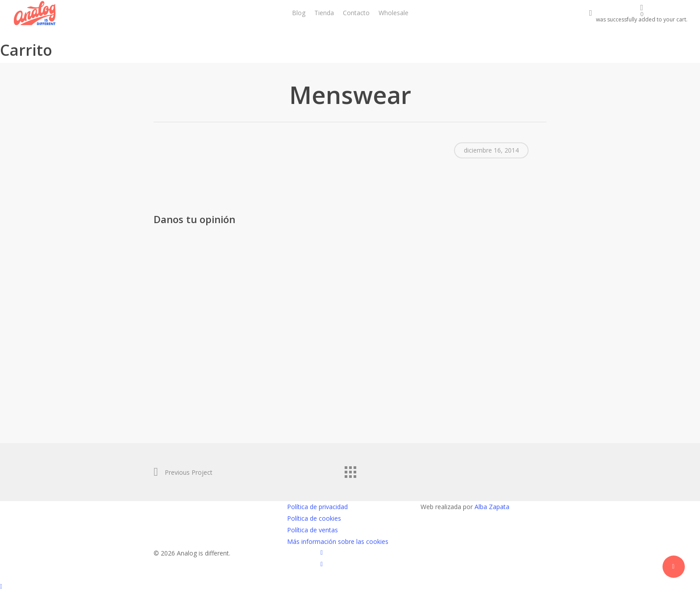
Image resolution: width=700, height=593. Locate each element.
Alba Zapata (492, 507)
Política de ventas (312, 530)
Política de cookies (314, 518)
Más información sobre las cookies (338, 541)
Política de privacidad (317, 507)
